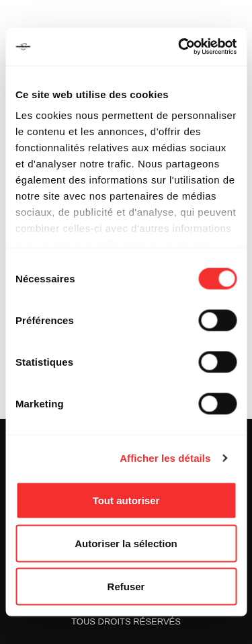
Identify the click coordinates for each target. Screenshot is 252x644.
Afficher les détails (165, 458)
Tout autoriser (126, 500)
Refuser (126, 586)
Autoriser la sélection (126, 543)
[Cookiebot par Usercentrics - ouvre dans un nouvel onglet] (179, 47)
